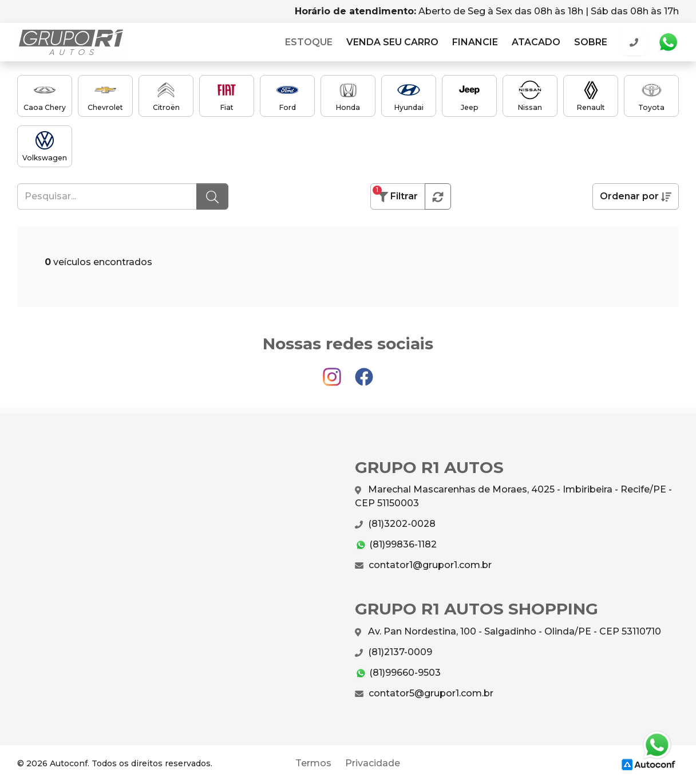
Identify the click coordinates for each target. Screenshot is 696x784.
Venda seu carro (392, 42)
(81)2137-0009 (394, 653)
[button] (438, 196)
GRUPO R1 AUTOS (71, 42)
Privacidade (373, 763)
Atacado (536, 42)
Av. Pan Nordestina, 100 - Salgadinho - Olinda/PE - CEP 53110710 (508, 632)
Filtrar (395, 194)
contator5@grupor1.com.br (424, 693)
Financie (475, 42)
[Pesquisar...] (107, 196)
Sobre (591, 42)
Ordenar (636, 196)
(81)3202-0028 (395, 524)
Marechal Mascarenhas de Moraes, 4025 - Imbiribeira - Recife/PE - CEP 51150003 (513, 496)
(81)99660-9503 (398, 673)
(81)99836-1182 (396, 545)
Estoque (309, 42)
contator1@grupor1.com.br (423, 565)
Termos (313, 763)
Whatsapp (668, 42)
